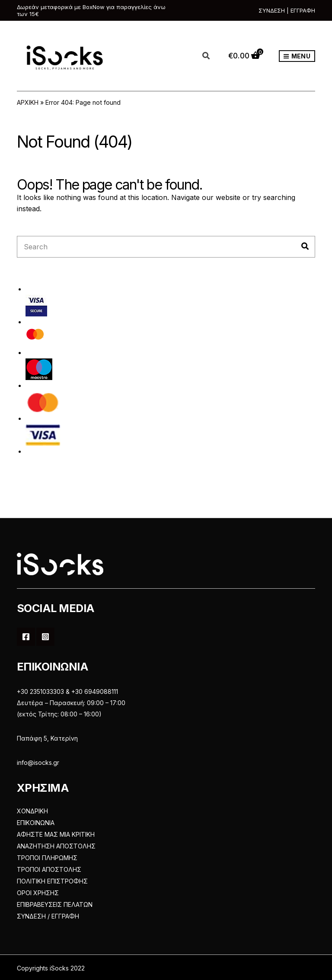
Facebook (26, 637)
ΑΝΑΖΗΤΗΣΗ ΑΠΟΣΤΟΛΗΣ (56, 846)
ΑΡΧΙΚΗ (28, 102)
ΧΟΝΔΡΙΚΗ (32, 811)
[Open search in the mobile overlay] (211, 56)
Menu (297, 56)
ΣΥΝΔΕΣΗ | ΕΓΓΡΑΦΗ (287, 10)
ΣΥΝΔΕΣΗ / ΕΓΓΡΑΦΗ (48, 916)
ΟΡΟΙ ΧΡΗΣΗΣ (38, 893)
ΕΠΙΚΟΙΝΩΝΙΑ (36, 823)
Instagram (45, 637)
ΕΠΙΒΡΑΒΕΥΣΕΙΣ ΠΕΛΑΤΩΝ (55, 904)
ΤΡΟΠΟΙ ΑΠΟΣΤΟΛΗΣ (49, 869)
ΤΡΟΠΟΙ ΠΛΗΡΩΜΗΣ (47, 858)
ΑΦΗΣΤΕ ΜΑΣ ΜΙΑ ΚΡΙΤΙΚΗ (56, 834)
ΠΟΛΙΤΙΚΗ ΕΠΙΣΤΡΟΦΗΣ (52, 881)
